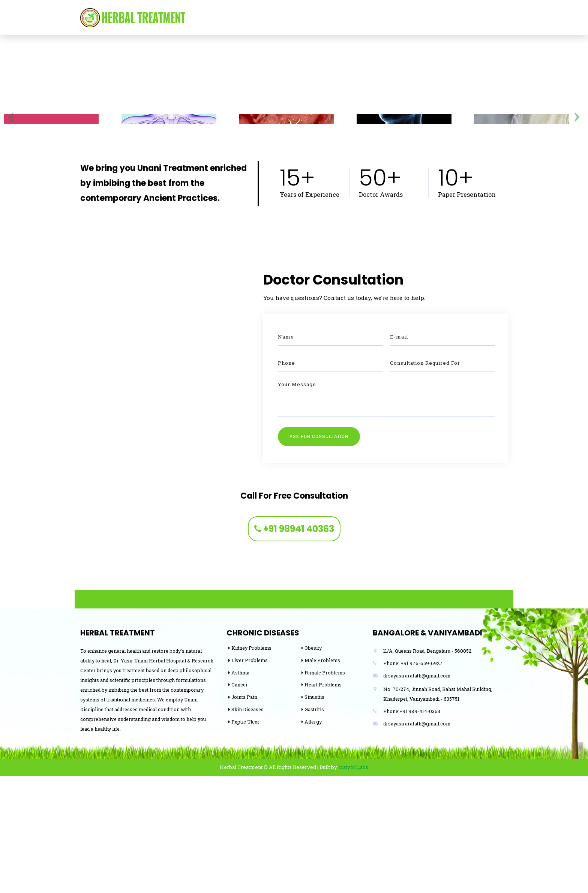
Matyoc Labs (353, 884)
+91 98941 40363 (294, 646)
